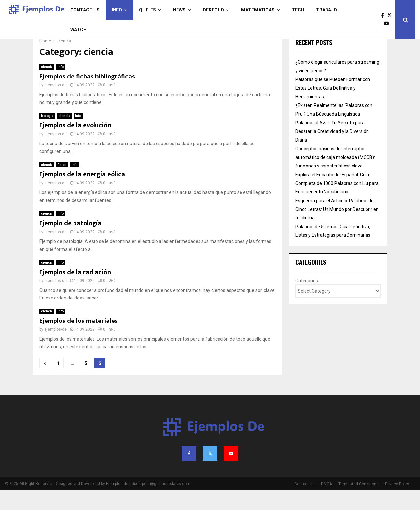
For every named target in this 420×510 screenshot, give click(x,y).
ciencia (47, 87)
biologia (47, 135)
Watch (78, 30)
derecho (213, 10)
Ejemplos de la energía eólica (82, 194)
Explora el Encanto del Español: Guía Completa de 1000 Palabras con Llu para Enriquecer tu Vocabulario (337, 203)
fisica (62, 184)
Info (117, 10)
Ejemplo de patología (70, 243)
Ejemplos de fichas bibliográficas (87, 96)
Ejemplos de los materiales (79, 341)
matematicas (258, 10)
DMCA (326, 504)
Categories (307, 300)
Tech (298, 10)
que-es (147, 10)
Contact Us (85, 10)
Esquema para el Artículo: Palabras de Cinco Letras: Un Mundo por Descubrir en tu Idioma (337, 229)
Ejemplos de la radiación (75, 292)
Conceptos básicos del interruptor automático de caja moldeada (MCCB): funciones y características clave (335, 177)
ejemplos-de (55, 105)
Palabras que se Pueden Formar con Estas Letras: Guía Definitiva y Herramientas (333, 108)
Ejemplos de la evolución (75, 145)
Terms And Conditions (358, 504)
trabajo (326, 10)
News (179, 10)
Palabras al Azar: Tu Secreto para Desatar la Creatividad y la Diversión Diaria (332, 151)
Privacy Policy (397, 504)
